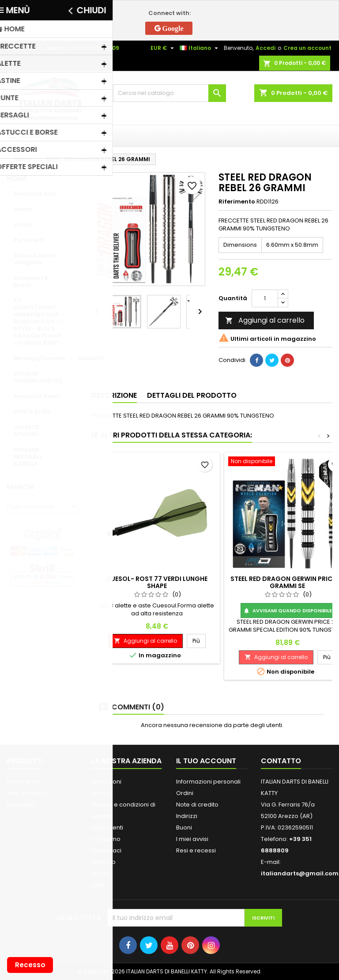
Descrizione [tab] (114, 395)
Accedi (266, 48)
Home (17, 179)
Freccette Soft (35, 194)
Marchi (21, 487)
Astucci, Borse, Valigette (35, 259)
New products (27, 793)
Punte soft (29, 240)
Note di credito (197, 805)
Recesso (30, 965)
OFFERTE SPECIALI (26, 431)
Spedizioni (106, 782)
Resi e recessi (196, 850)
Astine (23, 224)
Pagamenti (107, 827)
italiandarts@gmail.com (300, 873)
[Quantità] (265, 298)
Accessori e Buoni (31, 281)
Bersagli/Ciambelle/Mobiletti (46, 358)
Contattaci (106, 850)
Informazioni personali (208, 782)
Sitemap (104, 862)
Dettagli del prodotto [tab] (192, 395)
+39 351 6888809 (96, 48)
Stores (101, 873)
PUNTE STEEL (32, 412)
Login (99, 885)
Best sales (21, 805)
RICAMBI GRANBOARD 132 (38, 377)
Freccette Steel (36, 396)
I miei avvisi (192, 839)
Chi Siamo (106, 839)
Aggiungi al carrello (265, 320)
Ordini (185, 793)
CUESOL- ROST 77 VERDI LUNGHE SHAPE (157, 582)
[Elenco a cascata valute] (163, 48)
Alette (23, 209)
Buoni (184, 827)
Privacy (102, 793)
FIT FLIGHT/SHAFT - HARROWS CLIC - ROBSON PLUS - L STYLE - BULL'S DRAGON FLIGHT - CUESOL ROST (39, 322)
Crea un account (307, 48)
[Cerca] (169, 93)
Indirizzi (187, 816)
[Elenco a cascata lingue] (200, 48)
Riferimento (237, 202)
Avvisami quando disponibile (288, 611)
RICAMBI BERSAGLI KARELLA (28, 457)
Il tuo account (206, 761)
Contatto (19, 48)
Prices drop (23, 782)
